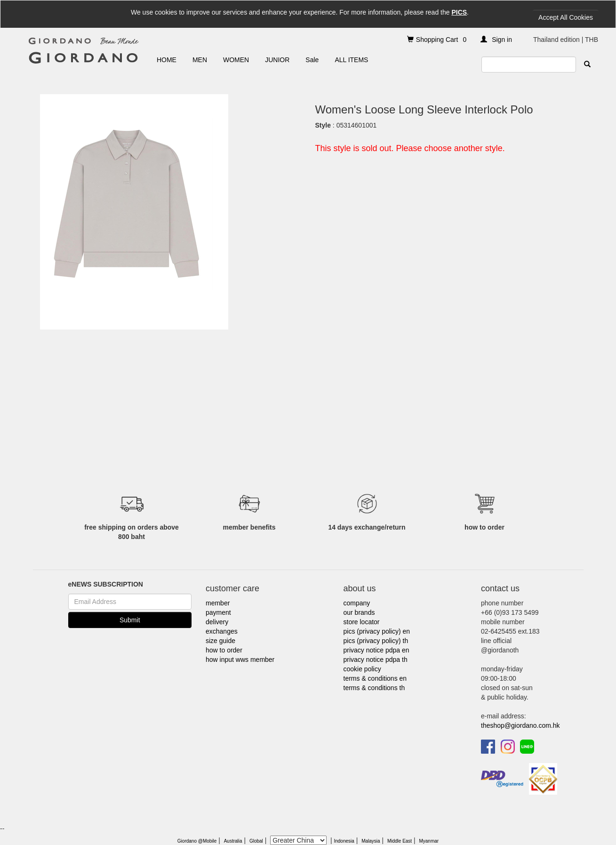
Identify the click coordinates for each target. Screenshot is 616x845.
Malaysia (371, 841)
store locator (362, 622)
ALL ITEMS (351, 60)
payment (218, 612)
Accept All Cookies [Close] (566, 17)
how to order (224, 650)
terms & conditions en (375, 678)
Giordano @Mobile (197, 841)
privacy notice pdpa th (376, 660)
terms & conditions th (374, 688)
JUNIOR (277, 60)
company (357, 603)
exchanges (222, 631)
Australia (233, 841)
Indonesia (344, 841)
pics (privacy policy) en (377, 631)
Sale (312, 60)
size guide (220, 641)
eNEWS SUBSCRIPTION (106, 584)
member (218, 603)
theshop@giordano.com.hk (520, 725)
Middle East (400, 841)
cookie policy (362, 669)
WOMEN (236, 60)
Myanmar (429, 841)
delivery (217, 622)
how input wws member (240, 660)
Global (256, 841)
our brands (359, 612)
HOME (167, 60)
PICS (459, 12)
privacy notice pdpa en (376, 650)
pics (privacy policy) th (376, 641)
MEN (200, 60)
